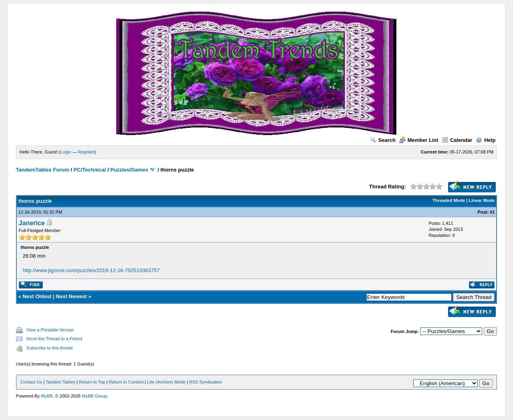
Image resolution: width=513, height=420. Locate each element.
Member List (419, 140)
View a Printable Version (50, 330)
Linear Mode (482, 200)
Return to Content (126, 382)
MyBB (47, 396)
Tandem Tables (61, 382)
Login (66, 152)
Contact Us (31, 382)
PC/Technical (90, 170)
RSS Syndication (206, 382)
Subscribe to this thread (50, 348)
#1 (492, 212)
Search (383, 140)
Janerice (32, 223)
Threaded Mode (449, 200)
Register (86, 152)
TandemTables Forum (43, 170)
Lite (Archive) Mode (166, 382)
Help (486, 140)
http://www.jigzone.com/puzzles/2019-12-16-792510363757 (91, 270)
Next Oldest (37, 296)
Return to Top (92, 382)
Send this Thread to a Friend (54, 339)
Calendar (457, 140)
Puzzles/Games (129, 170)
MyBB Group (94, 396)
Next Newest (72, 296)
